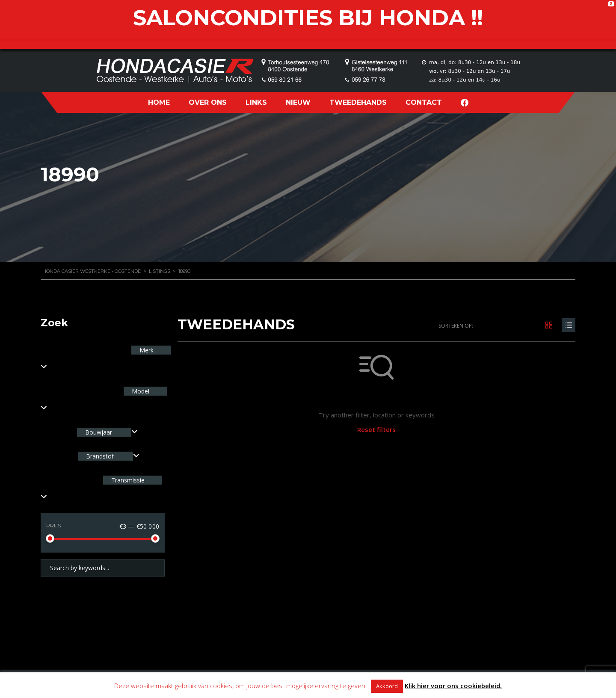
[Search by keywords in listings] (103, 568)
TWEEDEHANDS (358, 102)
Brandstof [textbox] (100, 456)
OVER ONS (208, 102)
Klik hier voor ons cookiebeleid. (453, 686)
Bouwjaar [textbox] (99, 432)
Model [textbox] (140, 391)
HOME (159, 102)
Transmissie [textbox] (127, 480)
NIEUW (298, 102)
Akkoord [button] (387, 686)
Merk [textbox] (146, 350)
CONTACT (424, 102)
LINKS (256, 102)
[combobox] (107, 432)
